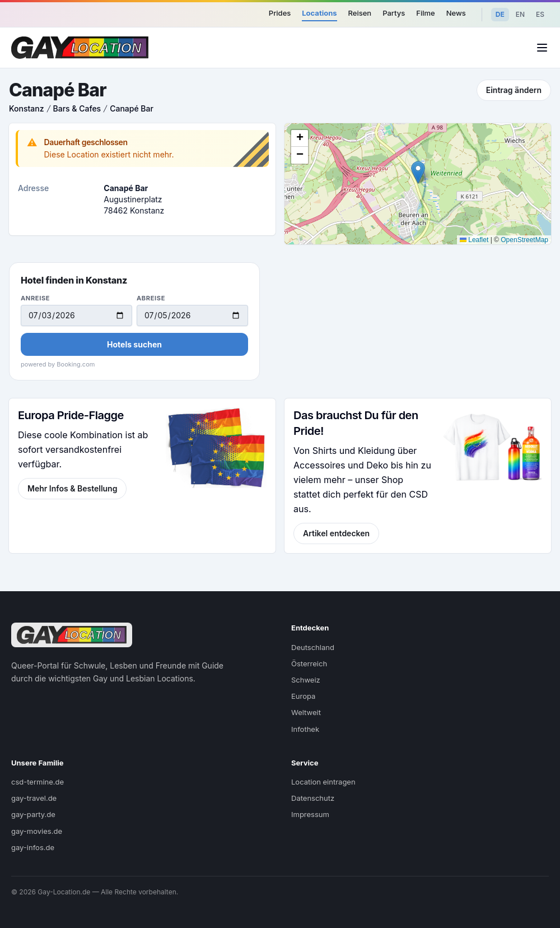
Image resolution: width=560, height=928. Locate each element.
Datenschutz (313, 798)
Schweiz (306, 680)
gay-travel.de (34, 798)
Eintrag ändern (514, 90)
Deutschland (313, 647)
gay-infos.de (33, 847)
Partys (394, 13)
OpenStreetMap (524, 240)
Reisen (360, 13)
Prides (280, 13)
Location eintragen (323, 782)
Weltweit (306, 712)
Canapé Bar (132, 108)
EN (520, 14)
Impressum (310, 814)
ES (540, 14)
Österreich (309, 663)
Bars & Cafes (77, 108)
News (456, 13)
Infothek (305, 729)
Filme (425, 13)
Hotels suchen (134, 344)
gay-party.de (33, 814)
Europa (303, 696)
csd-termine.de (38, 782)
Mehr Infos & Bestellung (72, 488)
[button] (418, 172)
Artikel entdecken (336, 533)
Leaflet (474, 240)
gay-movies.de (37, 831)
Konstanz (27, 108)
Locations (319, 13)
